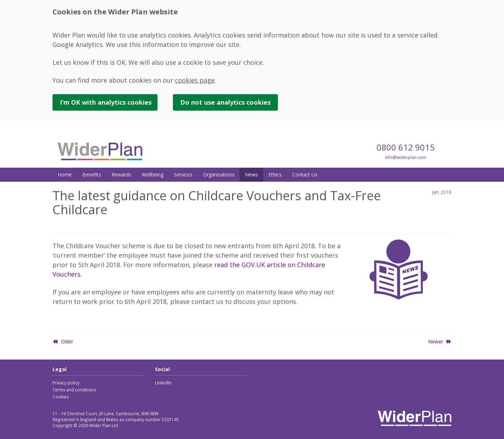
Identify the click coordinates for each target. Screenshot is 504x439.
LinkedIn (163, 383)
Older (63, 342)
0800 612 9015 (406, 147)
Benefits (92, 175)
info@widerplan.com (406, 157)
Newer (440, 342)
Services (183, 175)
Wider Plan (100, 151)
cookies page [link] (195, 80)
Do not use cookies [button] (225, 102)
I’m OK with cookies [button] (106, 102)
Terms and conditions (74, 390)
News (251, 175)
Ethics (275, 175)
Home (65, 175)
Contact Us (305, 175)
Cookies (61, 397)
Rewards (121, 175)
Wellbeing (153, 175)
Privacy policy (66, 383)
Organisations (219, 175)
